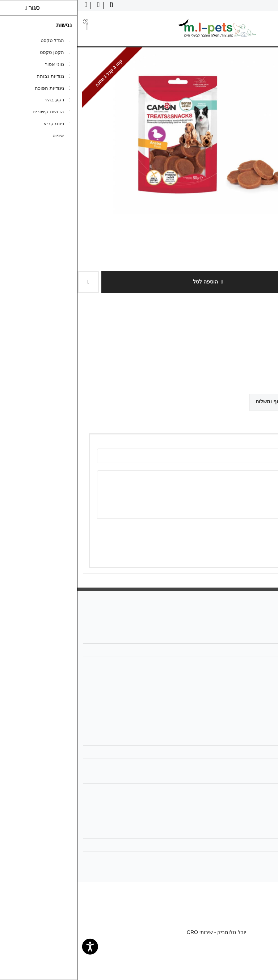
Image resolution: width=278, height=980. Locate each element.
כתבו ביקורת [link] (265, 342)
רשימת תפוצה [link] (250, 858)
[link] (262, 964)
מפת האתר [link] (253, 739)
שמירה (240, 552)
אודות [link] (259, 637)
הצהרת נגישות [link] (250, 790)
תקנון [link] (259, 752)
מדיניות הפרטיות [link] (248, 765)
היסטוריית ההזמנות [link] (245, 845)
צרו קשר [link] (256, 727)
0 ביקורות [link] (237, 342)
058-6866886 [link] (250, 663)
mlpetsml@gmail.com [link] (241, 650)
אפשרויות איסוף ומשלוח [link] (204, 401)
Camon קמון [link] (248, 323)
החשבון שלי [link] (253, 832)
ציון (256, 531)
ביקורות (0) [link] (254, 401)
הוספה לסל (130, 282)
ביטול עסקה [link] (252, 777)
